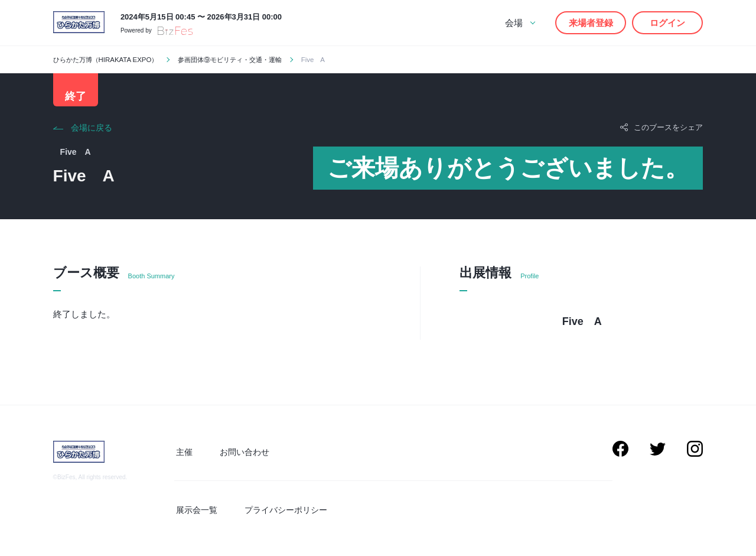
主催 (183, 454)
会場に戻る (92, 131)
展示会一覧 (195, 511)
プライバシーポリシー (281, 511)
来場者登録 (591, 23)
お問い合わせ (239, 454)
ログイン (667, 23)
